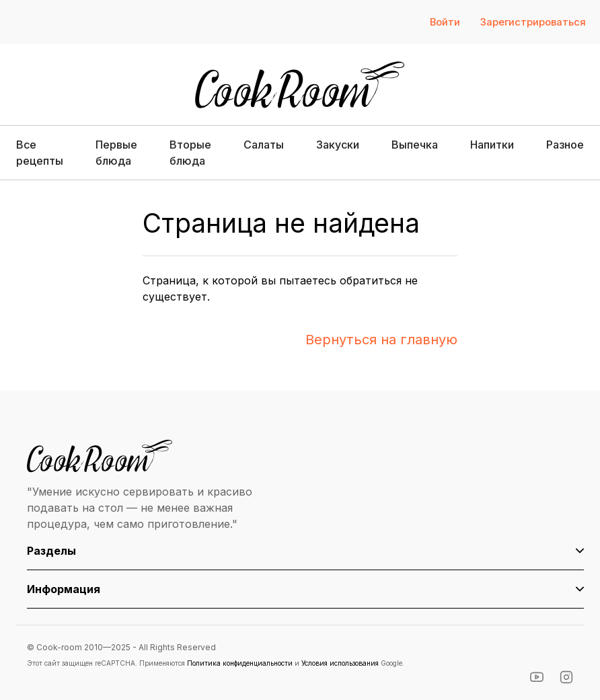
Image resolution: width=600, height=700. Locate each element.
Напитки (492, 145)
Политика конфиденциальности (240, 663)
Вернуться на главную (381, 340)
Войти (445, 22)
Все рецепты (40, 153)
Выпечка (415, 145)
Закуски (338, 145)
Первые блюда (116, 153)
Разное (565, 145)
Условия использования (340, 663)
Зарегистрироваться (533, 22)
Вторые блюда (190, 153)
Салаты (264, 145)
